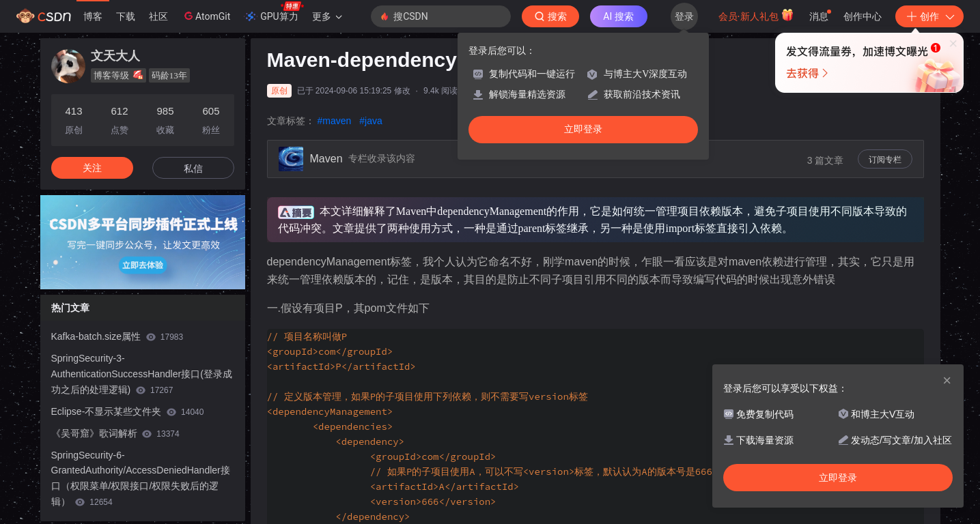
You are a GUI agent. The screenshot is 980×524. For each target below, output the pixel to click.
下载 (126, 16)
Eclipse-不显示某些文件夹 (128, 411)
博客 (93, 16)
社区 (158, 16)
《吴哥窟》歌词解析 (115, 433)
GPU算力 (274, 12)
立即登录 (583, 129)
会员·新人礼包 (756, 15)
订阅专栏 (885, 160)
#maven (335, 121)
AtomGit (206, 16)
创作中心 (863, 16)
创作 (929, 16)
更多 (327, 16)
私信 (193, 169)
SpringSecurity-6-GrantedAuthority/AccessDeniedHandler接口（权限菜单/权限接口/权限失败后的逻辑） (141, 478)
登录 (684, 16)
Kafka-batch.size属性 (117, 336)
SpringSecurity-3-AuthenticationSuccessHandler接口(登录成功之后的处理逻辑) (142, 374)
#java (370, 121)
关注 (92, 168)
